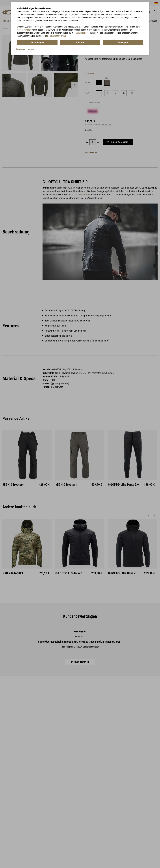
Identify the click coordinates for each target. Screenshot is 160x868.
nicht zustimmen (24, 30)
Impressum (32, 49)
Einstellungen (83, 33)
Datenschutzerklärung (57, 36)
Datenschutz (20, 49)
